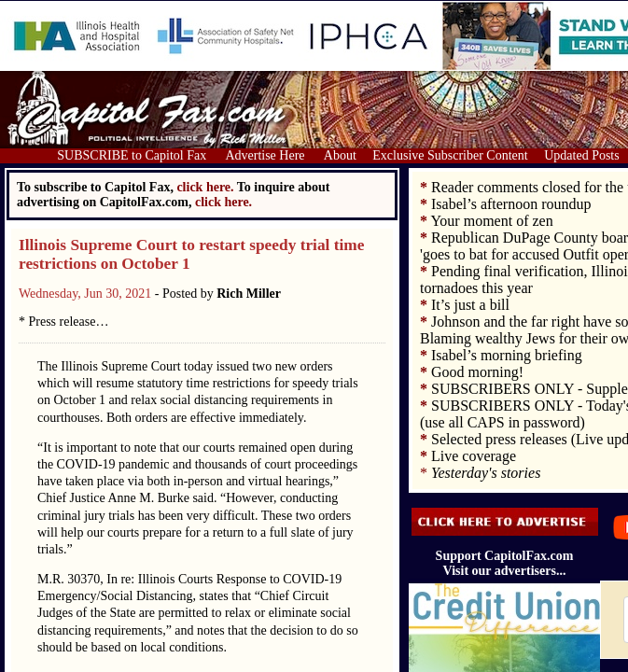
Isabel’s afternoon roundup (511, 204)
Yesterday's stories (486, 473)
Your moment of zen (491, 221)
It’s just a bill (470, 305)
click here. (223, 202)
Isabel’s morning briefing (507, 355)
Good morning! (477, 372)
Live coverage (474, 456)
